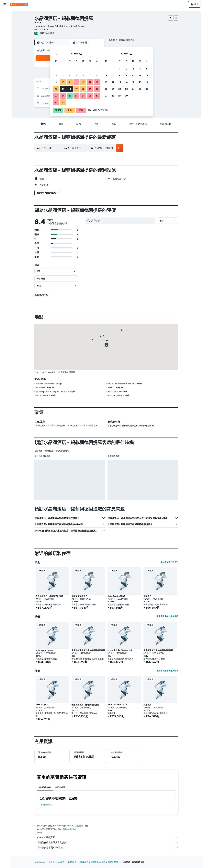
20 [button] (83, 89)
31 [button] (63, 102)
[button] (5, 4)
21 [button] (90, 89)
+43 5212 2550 (42, 29)
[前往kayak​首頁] (19, 4)
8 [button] (97, 75)
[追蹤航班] (5, 45)
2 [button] (56, 75)
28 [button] (90, 96)
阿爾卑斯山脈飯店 (98, 862)
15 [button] (97, 82)
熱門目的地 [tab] (60, 787)
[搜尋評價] (122, 220)
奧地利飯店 (72, 862)
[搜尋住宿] (5, 19)
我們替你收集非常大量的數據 (108, 843)
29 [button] (97, 96)
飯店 (50, 862)
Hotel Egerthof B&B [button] (116, 596)
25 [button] (70, 96)
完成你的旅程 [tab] (45, 787)
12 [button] (77, 82)
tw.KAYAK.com (40, 862)
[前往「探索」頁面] (5, 39)
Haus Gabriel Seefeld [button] (117, 705)
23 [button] (56, 96)
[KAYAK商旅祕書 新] (5, 51)
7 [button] (90, 75)
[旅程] (5, 59)
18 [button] (70, 89)
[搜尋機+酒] (5, 31)
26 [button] (76, 96)
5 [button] (77, 75)
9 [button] (56, 82)
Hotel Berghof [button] (42, 705)
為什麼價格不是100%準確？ (108, 848)
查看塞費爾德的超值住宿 (167, 616)
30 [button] (56, 102)
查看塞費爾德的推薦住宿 (167, 671)
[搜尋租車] (5, 25)
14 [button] (90, 82)
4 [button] (70, 75)
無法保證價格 (71, 829)
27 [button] (83, 96)
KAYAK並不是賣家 (108, 837)
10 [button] (63, 82)
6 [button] (83, 75)
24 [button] (63, 96)
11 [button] (70, 82)
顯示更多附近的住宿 (169, 562)
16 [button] (56, 89)
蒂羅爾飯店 (84, 862)
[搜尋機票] (5, 13)
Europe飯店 (60, 862)
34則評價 (50, 33)
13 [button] (83, 82)
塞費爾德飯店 (47, 805)
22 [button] (97, 89)
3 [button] (63, 75)
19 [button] (77, 89)
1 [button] (97, 69)
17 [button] (63, 89)
